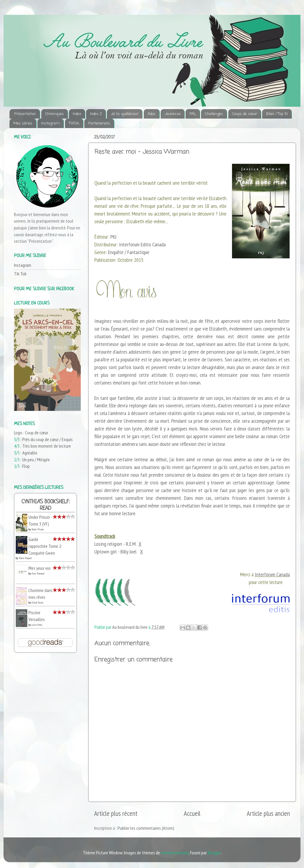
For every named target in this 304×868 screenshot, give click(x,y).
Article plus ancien (268, 813)
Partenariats (99, 123)
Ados (152, 114)
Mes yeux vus (40, 568)
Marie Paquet (25, 558)
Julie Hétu (37, 625)
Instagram (50, 123)
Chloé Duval (37, 603)
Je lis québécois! (125, 114)
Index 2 (96, 114)
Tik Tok (20, 274)
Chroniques (54, 114)
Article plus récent (116, 813)
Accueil (192, 813)
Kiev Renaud (38, 573)
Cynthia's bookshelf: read (46, 505)
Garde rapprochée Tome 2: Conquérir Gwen (45, 546)
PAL (193, 114)
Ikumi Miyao (38, 529)
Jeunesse (172, 114)
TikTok (74, 123)
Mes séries (23, 123)
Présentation (25, 114)
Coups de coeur (245, 114)
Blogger (214, 853)
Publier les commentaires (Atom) (146, 828)
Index (77, 114)
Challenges (214, 114)
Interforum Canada (272, 574)
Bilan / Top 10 (277, 114)
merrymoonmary (175, 853)
